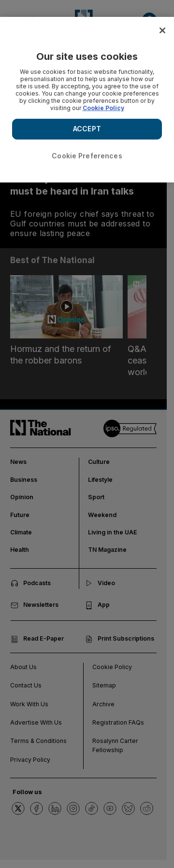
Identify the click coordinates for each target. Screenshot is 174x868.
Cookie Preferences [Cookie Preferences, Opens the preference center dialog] (87, 156)
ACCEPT (87, 129)
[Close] (162, 30)
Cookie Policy (103, 108)
